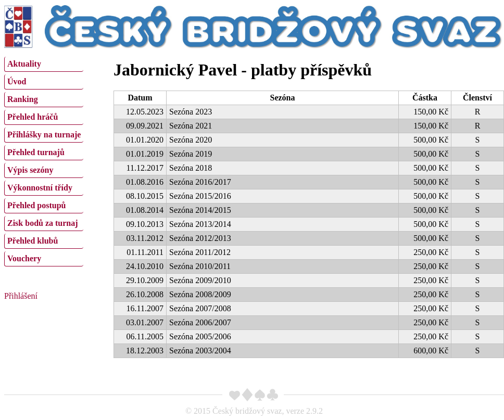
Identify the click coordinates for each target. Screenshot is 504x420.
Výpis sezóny (30, 170)
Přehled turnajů (36, 152)
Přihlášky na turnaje (44, 135)
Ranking (23, 99)
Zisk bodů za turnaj (43, 223)
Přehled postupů (36, 205)
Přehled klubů (33, 241)
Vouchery (24, 258)
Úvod (17, 81)
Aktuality (24, 64)
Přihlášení (21, 296)
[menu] (44, 160)
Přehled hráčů (33, 117)
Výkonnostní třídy (40, 188)
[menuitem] (44, 64)
